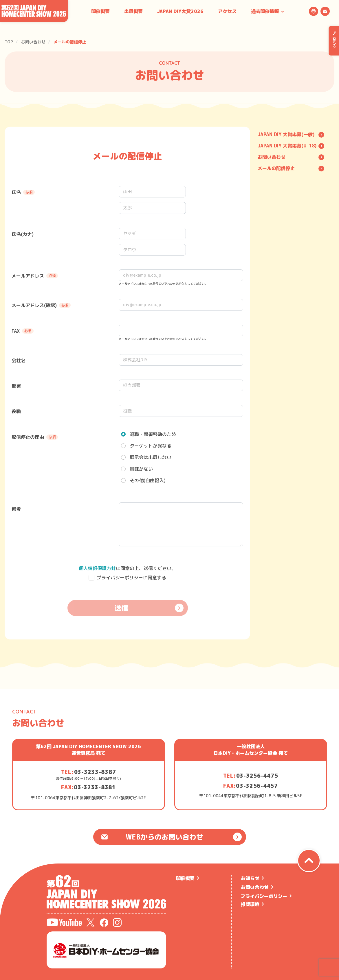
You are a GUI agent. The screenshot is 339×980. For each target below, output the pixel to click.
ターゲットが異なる (151, 446)
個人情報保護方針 (97, 568)
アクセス (227, 11)
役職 (16, 411)
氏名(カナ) (23, 234)
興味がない (141, 469)
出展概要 (133, 11)
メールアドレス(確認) (41, 305)
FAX (23, 331)
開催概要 (100, 11)
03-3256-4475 (257, 776)
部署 (16, 386)
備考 (16, 509)
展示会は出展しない (151, 457)
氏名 (23, 192)
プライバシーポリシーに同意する (131, 578)
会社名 (19, 360)
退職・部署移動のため (153, 434)
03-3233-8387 (95, 772)
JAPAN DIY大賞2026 (180, 11)
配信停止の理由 (35, 437)
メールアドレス (35, 276)
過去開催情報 (265, 11)
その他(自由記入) (148, 480)
